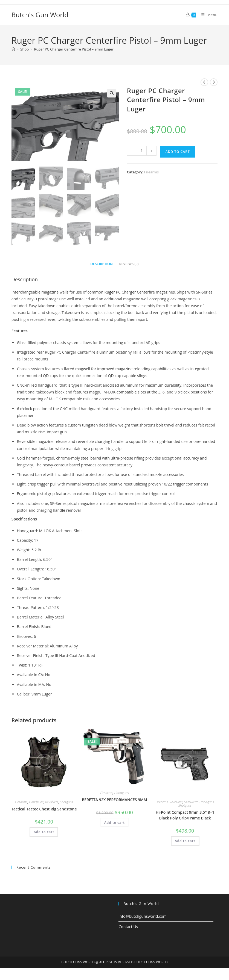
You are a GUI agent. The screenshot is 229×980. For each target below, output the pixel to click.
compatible (127, 392)
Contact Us (128, 926)
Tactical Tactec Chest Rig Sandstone (44, 809)
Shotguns (66, 802)
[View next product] (214, 82)
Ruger (110, 291)
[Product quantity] (142, 151)
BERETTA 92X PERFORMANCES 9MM (114, 799)
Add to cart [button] (44, 832)
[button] (112, 93)
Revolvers (52, 802)
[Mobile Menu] (207, 15)
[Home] (13, 49)
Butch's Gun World (40, 15)
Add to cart (178, 152)
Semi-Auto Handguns (199, 802)
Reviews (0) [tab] (129, 263)
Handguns (36, 802)
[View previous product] (204, 82)
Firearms (151, 172)
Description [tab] (102, 263)
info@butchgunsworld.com (143, 916)
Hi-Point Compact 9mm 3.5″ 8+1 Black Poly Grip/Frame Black (185, 815)
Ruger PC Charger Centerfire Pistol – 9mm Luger (74, 49)
